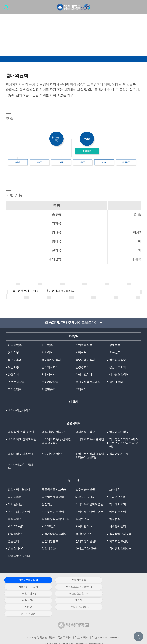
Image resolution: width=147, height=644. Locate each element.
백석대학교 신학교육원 (22, 440)
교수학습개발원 (85, 490)
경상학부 (13, 353)
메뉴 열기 (141, 7)
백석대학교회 (118, 505)
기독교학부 (15, 345)
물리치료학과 (50, 367)
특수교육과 (15, 360)
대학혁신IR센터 (85, 497)
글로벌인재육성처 (53, 497)
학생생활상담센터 (120, 549)
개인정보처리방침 (26, 581)
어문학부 (47, 345)
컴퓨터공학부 (118, 360)
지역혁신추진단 (119, 542)
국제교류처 (15, 497)
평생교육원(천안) (86, 549)
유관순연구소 (84, 534)
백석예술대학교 (119, 432)
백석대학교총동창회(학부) (22, 467)
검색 (7, 9)
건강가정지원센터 (19, 490)
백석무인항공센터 (53, 512)
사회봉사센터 (118, 527)
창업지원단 (49, 549)
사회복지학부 (84, 345)
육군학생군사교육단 (122, 534)
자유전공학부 (50, 390)
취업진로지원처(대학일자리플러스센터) (90, 456)
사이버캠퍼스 (84, 527)
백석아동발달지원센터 (55, 520)
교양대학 (115, 490)
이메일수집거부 (72, 587)
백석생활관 (15, 520)
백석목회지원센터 (19, 512)
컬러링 (72, 594)
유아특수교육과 (51, 360)
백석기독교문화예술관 (89, 505)
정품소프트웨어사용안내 (26, 587)
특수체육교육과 (85, 360)
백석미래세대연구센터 (89, 512)
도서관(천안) (117, 497)
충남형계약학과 (18, 549)
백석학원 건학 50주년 (21, 432)
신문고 (118, 594)
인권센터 (13, 542)
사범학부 (81, 353)
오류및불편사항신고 (26, 601)
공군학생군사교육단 (54, 490)
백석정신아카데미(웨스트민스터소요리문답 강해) (124, 443)
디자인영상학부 (119, 375)
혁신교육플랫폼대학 (88, 382)
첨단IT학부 (116, 382)
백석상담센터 (118, 512)
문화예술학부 (50, 382)
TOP (138, 639)
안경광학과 (82, 367)
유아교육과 (116, 353)
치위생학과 (49, 375)
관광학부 (47, 353)
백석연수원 (82, 520)
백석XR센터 (49, 527)
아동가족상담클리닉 (54, 534)
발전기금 (47, 505)
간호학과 (13, 375)
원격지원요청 (72, 601)
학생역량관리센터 (19, 557)
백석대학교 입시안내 (54, 432)
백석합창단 (116, 520)
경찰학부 (115, 345)
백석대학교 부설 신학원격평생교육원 (56, 441)
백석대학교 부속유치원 (90, 440)
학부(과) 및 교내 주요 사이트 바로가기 (71, 323)
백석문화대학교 (85, 432)
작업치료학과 (84, 375)
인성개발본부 (50, 542)
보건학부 (13, 367)
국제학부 (81, 390)
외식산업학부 (16, 390)
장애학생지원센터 (87, 542)
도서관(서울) (16, 505)
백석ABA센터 (16, 527)
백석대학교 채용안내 (21, 454)
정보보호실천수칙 (118, 587)
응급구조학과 (118, 367)
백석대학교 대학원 (19, 411)
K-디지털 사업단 (52, 454)
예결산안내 (26, 594)
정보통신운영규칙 (118, 581)
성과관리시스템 (119, 454)
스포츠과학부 (16, 382)
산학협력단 (15, 534)
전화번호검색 (72, 581)
